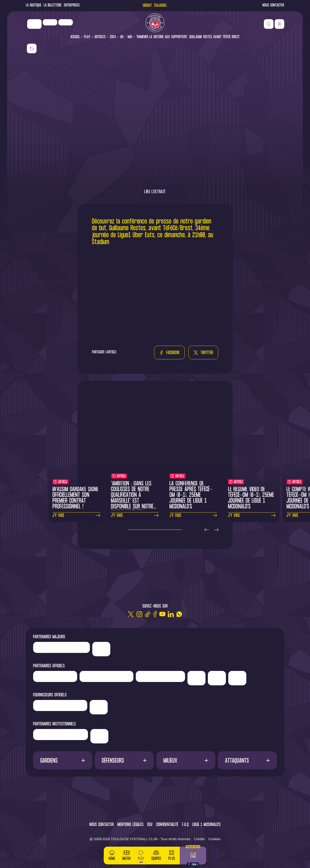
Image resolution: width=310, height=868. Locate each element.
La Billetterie (53, 6)
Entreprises (72, 6)
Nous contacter (273, 6)
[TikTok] (148, 614)
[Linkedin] (171, 614)
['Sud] (196, 678)
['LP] (50, 22)
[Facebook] (155, 614)
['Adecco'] (217, 678)
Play (87, 37)
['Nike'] (34, 24)
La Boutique (34, 6)
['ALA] (237, 678)
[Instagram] (139, 614)
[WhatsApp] (179, 614)
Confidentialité (167, 825)
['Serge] (161, 676)
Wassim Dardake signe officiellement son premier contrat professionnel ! (75, 498)
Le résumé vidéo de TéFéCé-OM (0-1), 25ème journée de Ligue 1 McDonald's (251, 498)
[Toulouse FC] (155, 23)
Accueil (75, 37)
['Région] (61, 735)
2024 (113, 37)
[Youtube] (162, 614)
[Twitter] (131, 614)
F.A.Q (185, 825)
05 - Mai (126, 37)
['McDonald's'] (99, 707)
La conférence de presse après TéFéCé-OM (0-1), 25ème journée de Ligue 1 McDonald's (191, 495)
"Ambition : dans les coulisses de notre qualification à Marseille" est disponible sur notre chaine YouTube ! (132, 498)
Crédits (199, 839)
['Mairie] (99, 736)
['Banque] (60, 705)
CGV (150, 825)
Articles (100, 37)
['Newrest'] (66, 22)
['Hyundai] (106, 676)
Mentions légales (130, 825)
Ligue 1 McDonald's (206, 825)
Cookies (214, 839)
